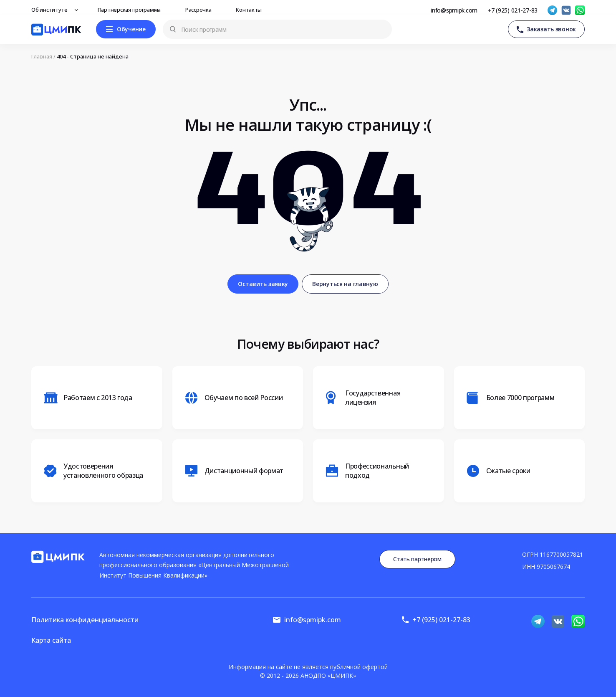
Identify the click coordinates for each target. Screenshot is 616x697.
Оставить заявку (263, 284)
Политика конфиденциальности (85, 620)
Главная (42, 57)
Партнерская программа (131, 10)
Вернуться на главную (345, 284)
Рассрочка (201, 10)
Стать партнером (417, 559)
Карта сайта (51, 640)
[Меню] (126, 29)
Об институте (52, 10)
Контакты (251, 10)
